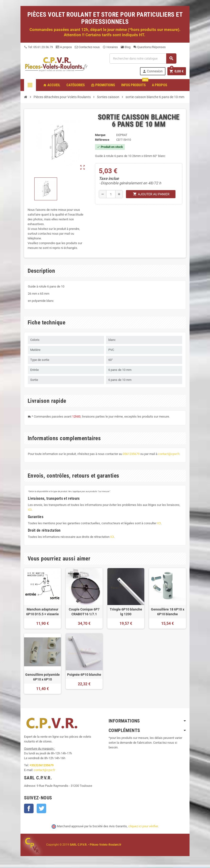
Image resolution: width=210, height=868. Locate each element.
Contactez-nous (87, 47)
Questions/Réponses (150, 47)
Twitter (41, 808)
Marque (100, 135)
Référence (102, 140)
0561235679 (131, 454)
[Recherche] (143, 58)
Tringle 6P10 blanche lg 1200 (126, 612)
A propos (64, 47)
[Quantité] (111, 194)
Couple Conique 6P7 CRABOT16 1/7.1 (84, 612)
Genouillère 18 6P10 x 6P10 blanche (168, 612)
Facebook (29, 808)
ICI (30, 510)
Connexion (152, 71)
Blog (126, 47)
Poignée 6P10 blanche (84, 675)
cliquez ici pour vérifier (143, 826)
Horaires (110, 47)
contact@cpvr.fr (169, 454)
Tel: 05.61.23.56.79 (38, 47)
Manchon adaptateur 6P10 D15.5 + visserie (42, 612)
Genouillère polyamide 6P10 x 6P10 (42, 677)
